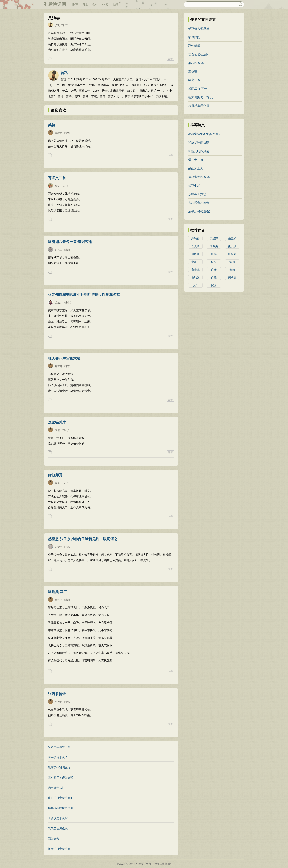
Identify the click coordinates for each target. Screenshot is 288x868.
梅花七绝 (194, 185)
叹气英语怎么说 (58, 828)
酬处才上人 (196, 168)
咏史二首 (194, 80)
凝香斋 (193, 71)
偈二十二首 (196, 160)
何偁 (214, 254)
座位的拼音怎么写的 (61, 798)
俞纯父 (195, 277)
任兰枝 (232, 238)
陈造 (57, 186)
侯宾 (214, 262)
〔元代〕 (68, 547)
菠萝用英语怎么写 (59, 747)
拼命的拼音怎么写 (59, 849)
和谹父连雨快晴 (199, 143)
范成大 (59, 303)
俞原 (232, 262)
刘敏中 (59, 547)
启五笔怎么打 (56, 788)
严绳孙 (195, 238)
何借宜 (195, 254)
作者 (105, 4)
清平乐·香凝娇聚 (199, 211)
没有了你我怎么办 (59, 767)
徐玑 (57, 483)
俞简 (232, 270)
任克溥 (195, 246)
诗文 (85, 4)
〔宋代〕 (65, 25)
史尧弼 (59, 702)
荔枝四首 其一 (198, 63)
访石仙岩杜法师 (199, 54)
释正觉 (59, 366)
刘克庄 (59, 250)
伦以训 (232, 246)
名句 (95, 4)
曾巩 (57, 25)
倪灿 (195, 285)
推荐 (75, 4)
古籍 (115, 4)
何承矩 (232, 254)
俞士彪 (195, 270)
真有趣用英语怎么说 (61, 778)
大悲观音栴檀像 (199, 203)
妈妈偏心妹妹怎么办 (61, 808)
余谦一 (195, 262)
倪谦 (214, 285)
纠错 (169, 864)
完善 (170, 59)
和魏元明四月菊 (199, 151)
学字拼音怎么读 (58, 757)
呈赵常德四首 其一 (201, 177)
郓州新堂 (194, 46)
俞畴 (214, 270)
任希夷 (214, 246)
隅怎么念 (54, 839)
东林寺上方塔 (197, 194)
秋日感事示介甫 (199, 106)
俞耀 (214, 277)
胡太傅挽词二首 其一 (202, 97)
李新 (57, 430)
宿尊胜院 (194, 37)
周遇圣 (59, 600)
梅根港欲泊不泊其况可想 (205, 134)
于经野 (214, 238)
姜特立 (59, 133)
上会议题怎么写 (58, 818)
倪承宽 (232, 277)
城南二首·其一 (198, 89)
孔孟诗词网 (55, 4)
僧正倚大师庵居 (199, 28)
